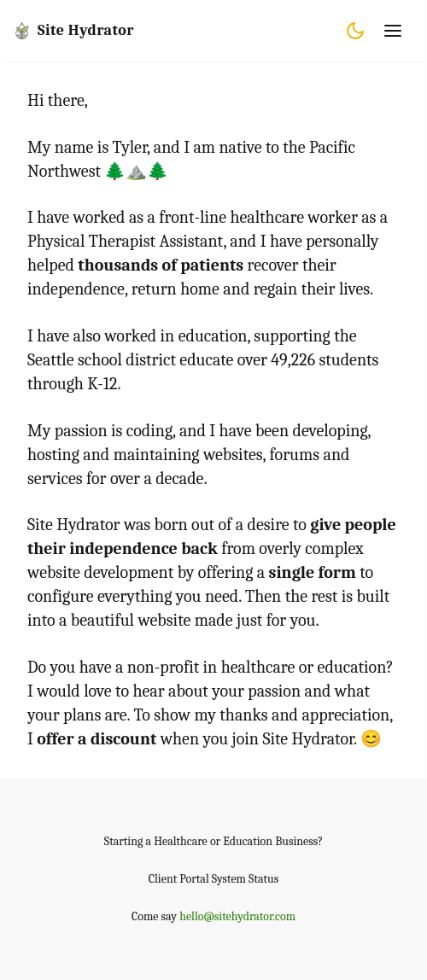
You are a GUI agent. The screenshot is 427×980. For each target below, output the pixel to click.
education (352, 667)
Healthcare (181, 841)
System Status (245, 879)
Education (248, 841)
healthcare (258, 667)
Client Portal (179, 879)
